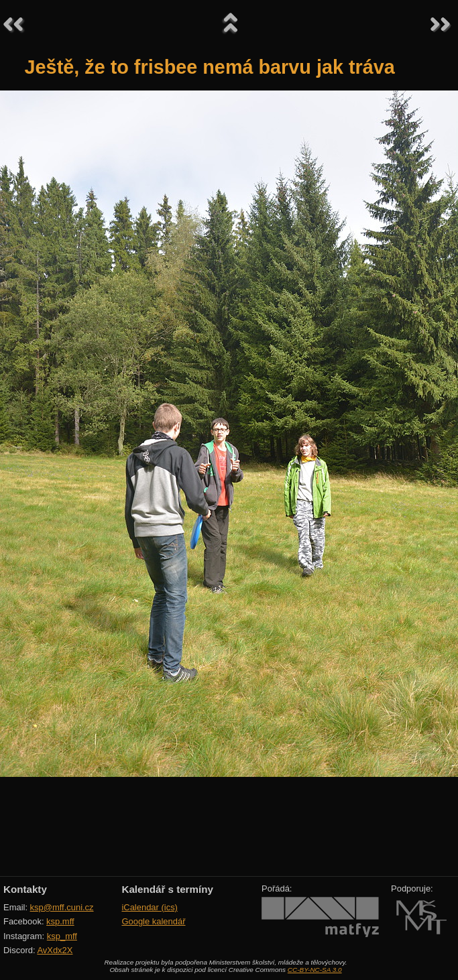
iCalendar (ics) (150, 907)
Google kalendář (153, 921)
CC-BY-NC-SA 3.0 (315, 970)
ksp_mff (62, 936)
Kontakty (25, 889)
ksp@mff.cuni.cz (62, 907)
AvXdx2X (55, 950)
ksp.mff (60, 921)
